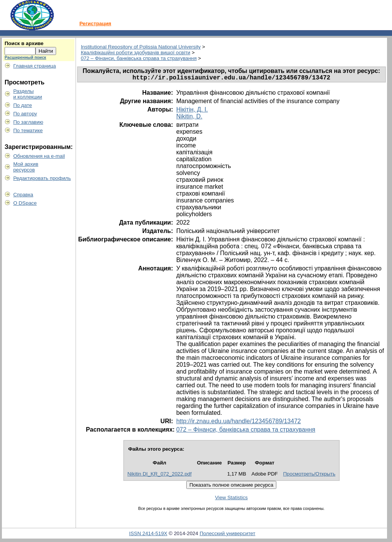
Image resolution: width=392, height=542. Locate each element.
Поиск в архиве (24, 43)
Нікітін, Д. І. (192, 111)
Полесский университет (227, 535)
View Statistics (231, 499)
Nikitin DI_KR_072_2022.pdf (160, 475)
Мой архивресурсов (26, 167)
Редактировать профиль (42, 178)
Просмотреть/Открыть (309, 475)
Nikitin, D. (189, 118)
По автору (25, 114)
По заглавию (28, 122)
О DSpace (25, 203)
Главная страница (35, 66)
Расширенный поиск (25, 57)
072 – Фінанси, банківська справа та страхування (139, 58)
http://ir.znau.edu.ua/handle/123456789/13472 (239, 423)
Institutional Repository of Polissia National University (141, 47)
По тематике (28, 130)
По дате (23, 105)
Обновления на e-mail (39, 156)
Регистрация (95, 23)
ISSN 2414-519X (148, 535)
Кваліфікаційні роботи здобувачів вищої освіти (136, 53)
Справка (23, 195)
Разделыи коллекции (28, 94)
